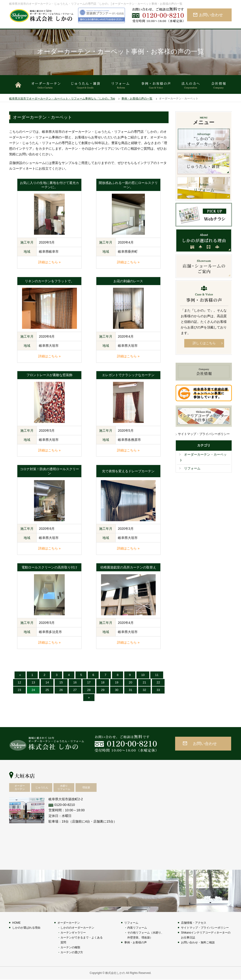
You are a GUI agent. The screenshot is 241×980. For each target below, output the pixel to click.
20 (131, 682)
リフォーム (192, 468)
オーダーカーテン (69, 923)
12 (19, 682)
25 (47, 690)
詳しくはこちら (204, 343)
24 (33, 690)
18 (103, 682)
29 (103, 690)
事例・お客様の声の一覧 (137, 99)
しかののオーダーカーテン (77, 928)
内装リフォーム (137, 928)
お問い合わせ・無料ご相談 (198, 942)
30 (117, 690)
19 (117, 682)
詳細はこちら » (49, 262)
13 (33, 682)
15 (61, 682)
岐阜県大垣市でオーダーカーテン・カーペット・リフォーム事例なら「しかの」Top (62, 99)
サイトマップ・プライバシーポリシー (204, 434)
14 (47, 682)
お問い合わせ (211, 15)
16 (75, 682)
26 (61, 690)
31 (131, 690)
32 (144, 690)
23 (19, 690)
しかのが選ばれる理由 (26, 928)
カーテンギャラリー (73, 933)
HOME (16, 923)
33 (158, 690)
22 (158, 682)
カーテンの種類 (70, 947)
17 (89, 682)
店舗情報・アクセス (194, 923)
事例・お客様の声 (136, 942)
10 (143, 675)
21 (144, 682)
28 (89, 690)
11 (157, 675)
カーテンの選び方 (72, 952)
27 (75, 690)
